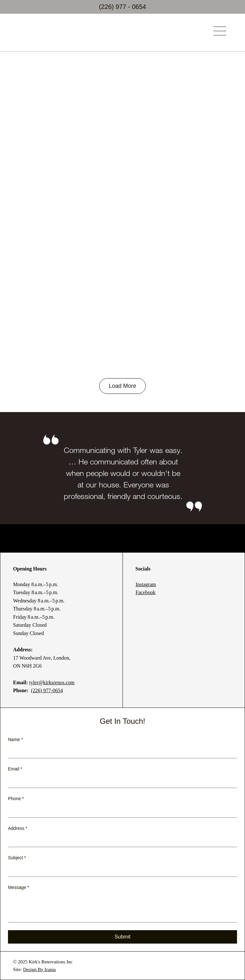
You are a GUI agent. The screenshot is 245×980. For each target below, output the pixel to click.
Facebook (145, 592)
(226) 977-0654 (47, 690)
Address (18, 829)
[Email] (121, 781)
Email (15, 769)
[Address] (121, 840)
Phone (16, 799)
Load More (122, 386)
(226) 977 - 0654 (122, 7)
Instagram (146, 584)
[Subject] (121, 870)
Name (15, 740)
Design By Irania (39, 969)
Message (19, 888)
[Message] (122, 908)
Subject (17, 858)
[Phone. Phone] (128, 811)
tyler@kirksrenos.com (52, 682)
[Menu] (220, 31)
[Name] (121, 752)
